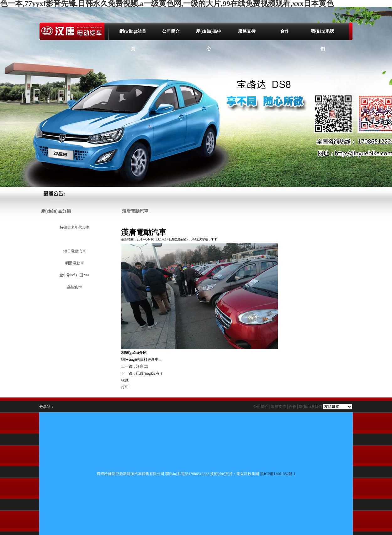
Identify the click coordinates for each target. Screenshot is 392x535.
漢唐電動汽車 (74, 239)
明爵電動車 (74, 263)
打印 (125, 387)
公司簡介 (171, 31)
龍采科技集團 (248, 474)
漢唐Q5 (142, 366)
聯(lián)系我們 (323, 35)
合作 (285, 31)
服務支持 (247, 31)
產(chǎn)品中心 (209, 35)
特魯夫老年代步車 (74, 227)
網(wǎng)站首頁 (133, 35)
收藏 (125, 380)
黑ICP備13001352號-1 (278, 474)
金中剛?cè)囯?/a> (74, 275)
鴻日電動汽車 (74, 251)
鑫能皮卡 (74, 287)
